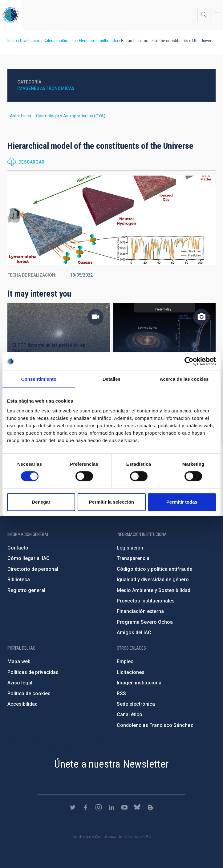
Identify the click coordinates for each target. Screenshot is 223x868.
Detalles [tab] (111, 379)
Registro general (26, 590)
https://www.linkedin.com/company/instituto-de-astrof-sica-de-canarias (111, 807)
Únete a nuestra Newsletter (111, 764)
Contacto (18, 548)
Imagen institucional (140, 683)
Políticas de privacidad (33, 672)
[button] (111, 220)
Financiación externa (140, 611)
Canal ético (130, 714)
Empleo (125, 661)
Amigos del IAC (134, 633)
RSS (121, 694)
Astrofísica (20, 116)
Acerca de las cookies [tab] (184, 379)
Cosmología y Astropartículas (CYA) (71, 116)
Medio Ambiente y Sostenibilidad (154, 590)
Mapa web (19, 661)
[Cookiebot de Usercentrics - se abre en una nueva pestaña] (189, 361)
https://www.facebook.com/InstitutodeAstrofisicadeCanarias (86, 807)
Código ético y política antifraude (154, 569)
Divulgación (30, 41)
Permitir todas (182, 502)
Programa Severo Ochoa (145, 622)
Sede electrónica (136, 704)
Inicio (12, 41)
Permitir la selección (111, 502)
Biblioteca (19, 580)
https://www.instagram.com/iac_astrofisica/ (99, 807)
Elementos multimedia (98, 41)
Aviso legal (20, 683)
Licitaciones (131, 672)
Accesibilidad (22, 704)
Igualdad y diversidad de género (153, 580)
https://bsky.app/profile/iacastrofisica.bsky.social (137, 807)
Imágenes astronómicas (46, 88)
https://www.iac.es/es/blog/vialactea (150, 807)
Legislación (130, 548)
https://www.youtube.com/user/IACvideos (124, 807)
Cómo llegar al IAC (28, 558)
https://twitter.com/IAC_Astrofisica (73, 807)
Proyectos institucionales (146, 601)
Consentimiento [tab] (39, 379)
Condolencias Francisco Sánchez (155, 725)
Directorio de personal (33, 569)
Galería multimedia (60, 41)
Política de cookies (29, 694)
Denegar (41, 502)
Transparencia (133, 558)
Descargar (32, 162)
